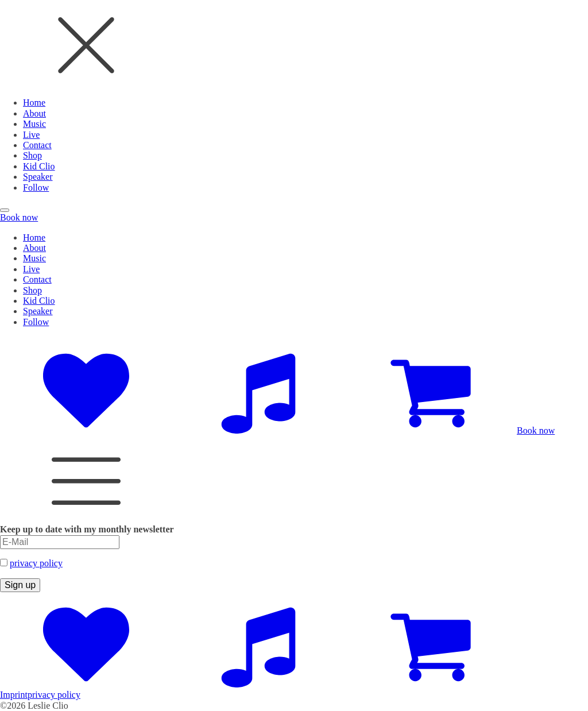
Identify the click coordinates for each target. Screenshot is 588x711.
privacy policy (36, 563)
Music (34, 124)
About (34, 113)
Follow (36, 188)
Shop (32, 155)
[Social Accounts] (86, 430)
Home (34, 103)
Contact (37, 145)
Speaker (38, 177)
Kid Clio (39, 166)
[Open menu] (5, 210)
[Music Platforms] (258, 430)
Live (31, 135)
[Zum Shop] (431, 430)
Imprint (14, 695)
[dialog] (294, 96)
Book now (19, 217)
